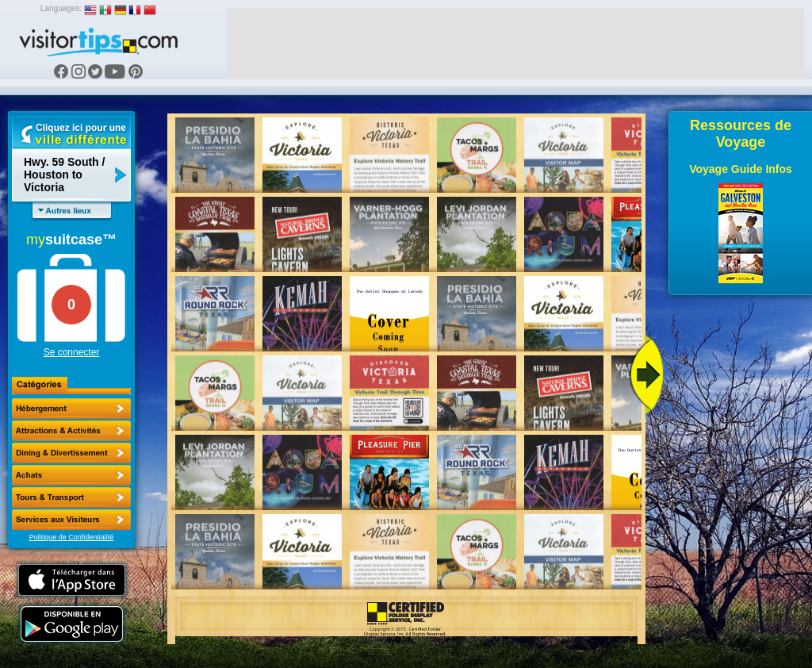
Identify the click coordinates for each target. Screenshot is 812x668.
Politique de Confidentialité (72, 537)
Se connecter (72, 352)
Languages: (61, 8)
